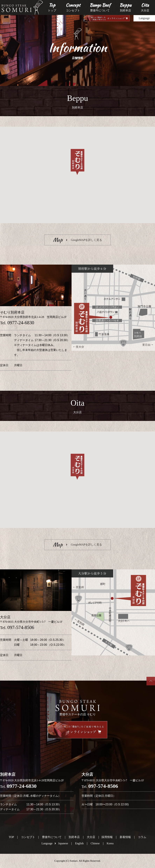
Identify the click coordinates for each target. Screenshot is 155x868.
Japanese (63, 843)
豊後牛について (52, 837)
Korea (110, 843)
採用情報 (107, 837)
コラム (142, 837)
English (79, 843)
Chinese (95, 843)
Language (144, 18)
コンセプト (28, 837)
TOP (11, 837)
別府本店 (74, 837)
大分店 (91, 837)
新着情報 (125, 837)
